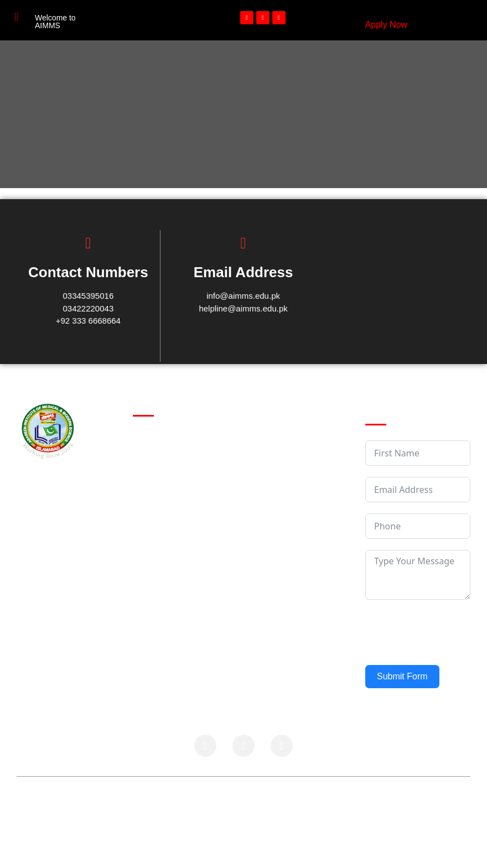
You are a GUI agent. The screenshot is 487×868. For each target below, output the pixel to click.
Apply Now (386, 25)
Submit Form (402, 676)
